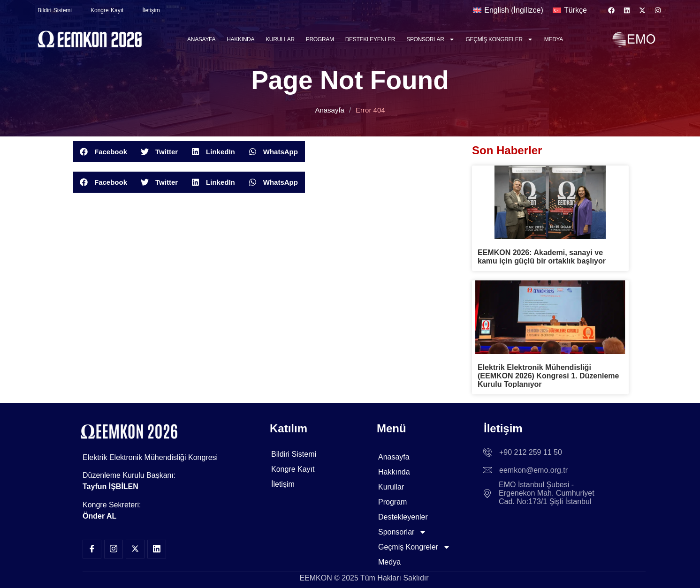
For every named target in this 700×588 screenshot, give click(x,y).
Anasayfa (201, 39)
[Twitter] (135, 549)
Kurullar (280, 39)
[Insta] (114, 549)
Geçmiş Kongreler (499, 39)
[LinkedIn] (157, 549)
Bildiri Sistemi (55, 10)
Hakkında (240, 39)
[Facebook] (92, 549)
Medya (554, 39)
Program (320, 39)
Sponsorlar (430, 39)
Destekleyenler (370, 39)
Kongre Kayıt (107, 10)
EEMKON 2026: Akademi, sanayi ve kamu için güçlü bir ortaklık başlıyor (542, 257)
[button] (104, 152)
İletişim (151, 10)
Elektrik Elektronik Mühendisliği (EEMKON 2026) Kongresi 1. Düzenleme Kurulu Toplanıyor (548, 376)
